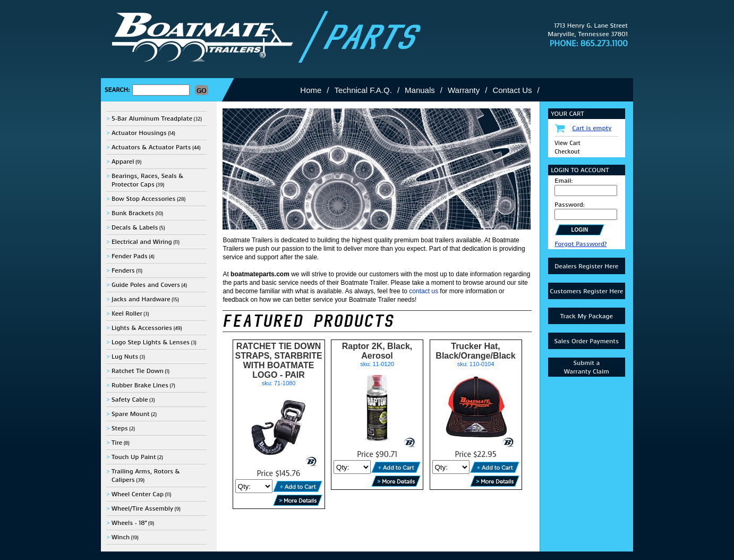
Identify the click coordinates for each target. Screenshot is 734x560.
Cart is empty (592, 128)
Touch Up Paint (134, 457)
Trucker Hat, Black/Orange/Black (475, 351)
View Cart (567, 143)
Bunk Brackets (133, 213)
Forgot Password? (581, 244)
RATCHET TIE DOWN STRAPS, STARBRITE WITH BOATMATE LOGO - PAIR (278, 360)
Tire (117, 443)
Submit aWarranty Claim (587, 367)
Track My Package (587, 316)
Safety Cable (130, 400)
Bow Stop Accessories (144, 199)
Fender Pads (130, 256)
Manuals (420, 90)
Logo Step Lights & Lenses (151, 342)
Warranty (464, 90)
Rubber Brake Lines (140, 385)
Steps (120, 428)
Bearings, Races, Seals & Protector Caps (147, 180)
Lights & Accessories (142, 328)
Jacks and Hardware (141, 299)
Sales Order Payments (586, 341)
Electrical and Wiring (142, 242)
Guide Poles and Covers (146, 285)
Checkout (567, 152)
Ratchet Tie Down (138, 371)
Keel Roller (127, 313)
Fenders (123, 270)
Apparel (123, 162)
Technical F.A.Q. (363, 90)
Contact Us (512, 90)
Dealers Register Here (586, 266)
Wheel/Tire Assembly (142, 508)
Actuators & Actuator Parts (151, 147)
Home (311, 90)
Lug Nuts (125, 357)
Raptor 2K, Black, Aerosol (377, 351)
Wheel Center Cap (138, 494)
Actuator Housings (139, 133)
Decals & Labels (135, 227)
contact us (424, 291)
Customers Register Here (586, 291)
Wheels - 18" (129, 523)
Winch (121, 537)
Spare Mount (131, 414)
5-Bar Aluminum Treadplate (152, 118)
